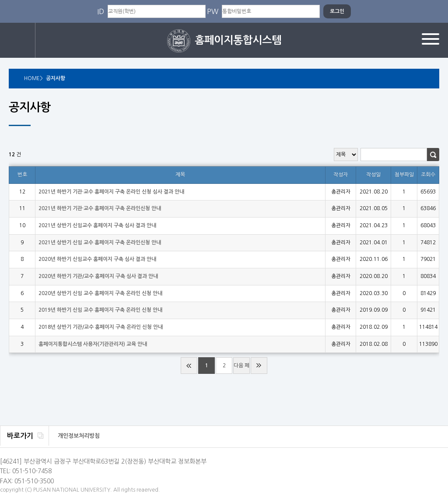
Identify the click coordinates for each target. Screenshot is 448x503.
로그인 (18, 40)
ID (101, 11)
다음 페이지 (241, 368)
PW (213, 11)
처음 (189, 366)
